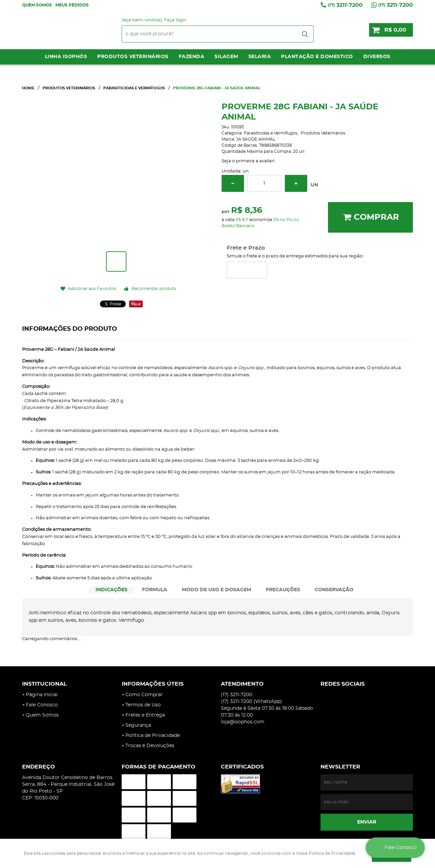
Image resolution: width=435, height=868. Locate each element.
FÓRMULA (155, 590)
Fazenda (192, 57)
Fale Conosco (42, 705)
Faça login (175, 20)
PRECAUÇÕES (283, 590)
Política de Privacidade (153, 736)
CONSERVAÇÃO (334, 590)
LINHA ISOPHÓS (66, 57)
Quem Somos (37, 5)
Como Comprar (144, 695)
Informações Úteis (153, 684)
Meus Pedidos (72, 5)
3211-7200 (345, 5)
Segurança (138, 725)
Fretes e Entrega (145, 715)
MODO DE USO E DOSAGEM (216, 590)
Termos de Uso (143, 705)
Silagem (226, 57)
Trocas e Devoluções (150, 746)
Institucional (45, 684)
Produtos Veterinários (133, 57)
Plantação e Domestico (317, 57)
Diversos (377, 57)
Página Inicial (42, 695)
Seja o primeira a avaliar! (248, 161)
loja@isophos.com (243, 722)
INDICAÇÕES (111, 590)
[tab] (111, 590)
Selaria (260, 57)
